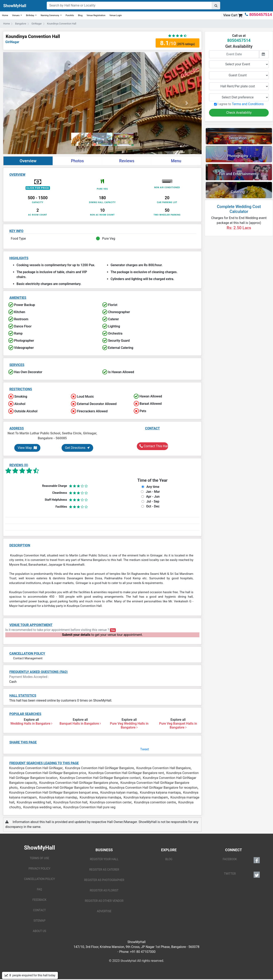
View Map (27, 448)
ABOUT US (40, 931)
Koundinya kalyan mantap (119, 793)
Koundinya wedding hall (34, 802)
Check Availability (239, 113)
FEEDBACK (39, 900)
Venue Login (116, 15)
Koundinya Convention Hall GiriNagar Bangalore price (48, 773)
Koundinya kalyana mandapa (100, 797)
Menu (176, 161)
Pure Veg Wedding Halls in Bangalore (129, 725)
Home (5, 15)
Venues (16, 15)
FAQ (39, 889)
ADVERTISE (104, 911)
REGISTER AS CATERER (104, 870)
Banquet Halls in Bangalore (80, 724)
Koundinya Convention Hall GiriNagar (36, 768)
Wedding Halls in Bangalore (31, 724)
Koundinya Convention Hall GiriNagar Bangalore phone (79, 783)
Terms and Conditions (248, 104)
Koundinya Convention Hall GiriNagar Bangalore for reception (153, 788)
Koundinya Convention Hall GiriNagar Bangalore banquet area (54, 793)
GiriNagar (12, 42)
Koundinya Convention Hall (33, 36)
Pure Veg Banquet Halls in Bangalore (178, 725)
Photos (77, 161)
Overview (28, 161)
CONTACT (39, 910)
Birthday (30, 15)
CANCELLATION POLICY (39, 879)
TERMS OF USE (39, 858)
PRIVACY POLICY (39, 869)
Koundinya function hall (70, 802)
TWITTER (242, 875)
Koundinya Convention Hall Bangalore (164, 768)
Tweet (144, 749)
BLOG (169, 859)
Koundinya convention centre (155, 802)
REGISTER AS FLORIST (104, 890)
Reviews (127, 161)
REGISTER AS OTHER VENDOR (104, 901)
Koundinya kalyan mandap (58, 797)
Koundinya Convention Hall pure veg (89, 807)
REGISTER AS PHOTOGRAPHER (104, 880)
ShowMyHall (15, 6)
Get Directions (77, 448)
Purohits (70, 15)
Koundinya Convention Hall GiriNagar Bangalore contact (100, 778)
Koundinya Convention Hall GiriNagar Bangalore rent (126, 773)
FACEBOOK (241, 860)
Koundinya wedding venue (42, 807)
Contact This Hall (154, 446)
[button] (18, 103)
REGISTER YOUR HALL (104, 859)
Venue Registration (96, 15)
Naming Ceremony (50, 15)
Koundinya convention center (111, 802)
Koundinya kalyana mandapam (146, 797)
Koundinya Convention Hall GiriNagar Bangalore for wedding (63, 788)
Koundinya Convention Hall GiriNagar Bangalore (99, 768)
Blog (80, 15)
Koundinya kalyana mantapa (160, 793)
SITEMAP (39, 921)
